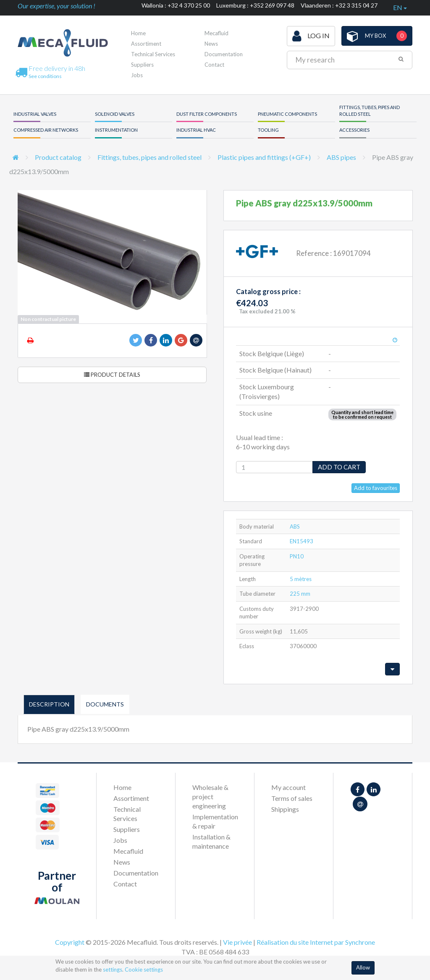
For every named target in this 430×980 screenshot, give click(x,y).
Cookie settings (144, 970)
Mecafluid (216, 33)
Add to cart (339, 467)
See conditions (45, 76)
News (211, 44)
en (400, 7)
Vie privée (237, 942)
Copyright (70, 942)
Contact (214, 65)
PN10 (297, 556)
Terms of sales (292, 798)
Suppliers (142, 65)
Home (138, 33)
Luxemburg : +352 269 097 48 (255, 5)
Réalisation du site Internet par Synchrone (316, 942)
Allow (363, 967)
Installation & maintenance (211, 841)
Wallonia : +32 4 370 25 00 (176, 5)
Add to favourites (376, 488)
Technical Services (153, 54)
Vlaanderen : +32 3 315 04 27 (339, 5)
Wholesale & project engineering (210, 796)
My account (288, 787)
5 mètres (301, 579)
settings (113, 970)
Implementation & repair (215, 821)
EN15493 (302, 541)
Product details (112, 375)
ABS (295, 526)
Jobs (137, 75)
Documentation (224, 54)
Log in (311, 36)
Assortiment (146, 44)
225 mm (300, 594)
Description (49, 704)
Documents (105, 704)
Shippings (285, 809)
